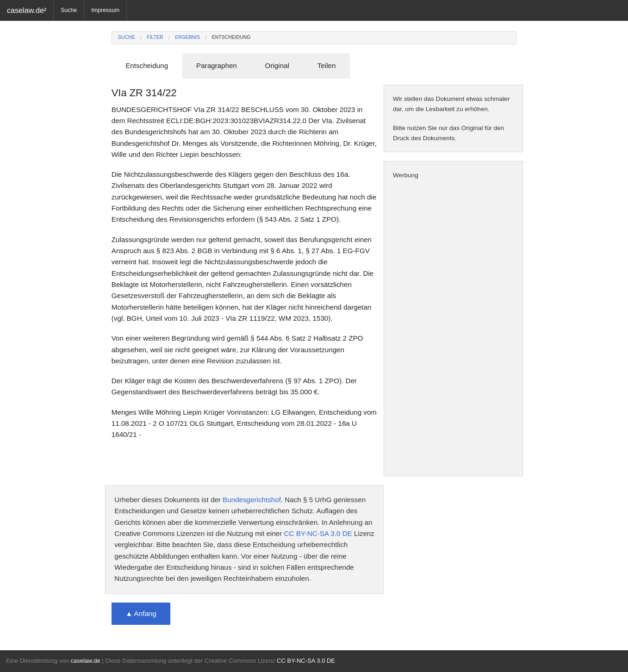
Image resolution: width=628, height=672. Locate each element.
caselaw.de (85, 661)
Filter (155, 37)
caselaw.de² (27, 10)
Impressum (105, 10)
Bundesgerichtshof (252, 500)
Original (277, 65)
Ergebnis (187, 37)
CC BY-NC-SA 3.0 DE (318, 533)
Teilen (327, 65)
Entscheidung (231, 37)
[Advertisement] (453, 328)
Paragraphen (217, 65)
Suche (69, 10)
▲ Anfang (141, 613)
